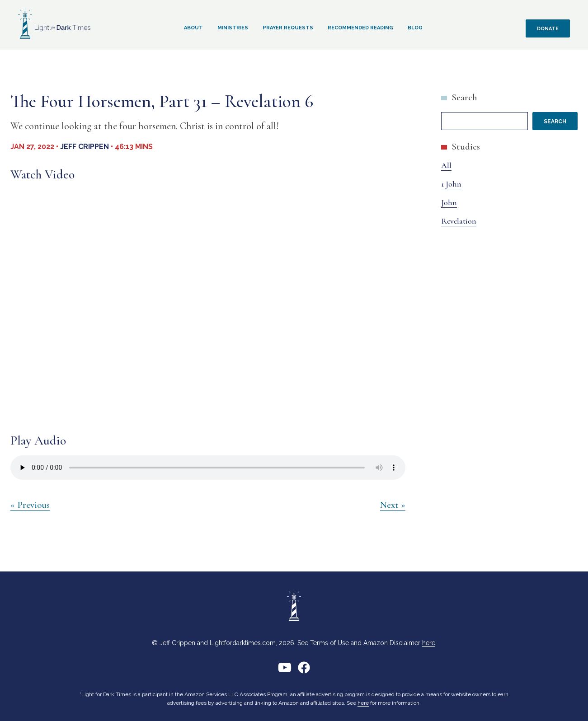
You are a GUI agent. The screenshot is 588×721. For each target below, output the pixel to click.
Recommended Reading (360, 28)
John (449, 202)
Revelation (459, 221)
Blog (415, 28)
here (429, 643)
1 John (451, 184)
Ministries (233, 28)
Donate (548, 29)
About (193, 28)
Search (464, 97)
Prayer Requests (288, 28)
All (446, 165)
